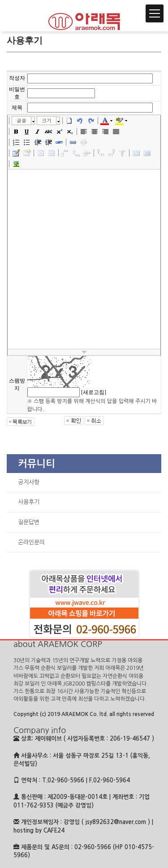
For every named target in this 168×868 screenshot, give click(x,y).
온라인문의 (31, 542)
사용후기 (29, 502)
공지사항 (29, 482)
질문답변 (29, 522)
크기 (47, 120)
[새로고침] (94, 392)
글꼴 (22, 120)
